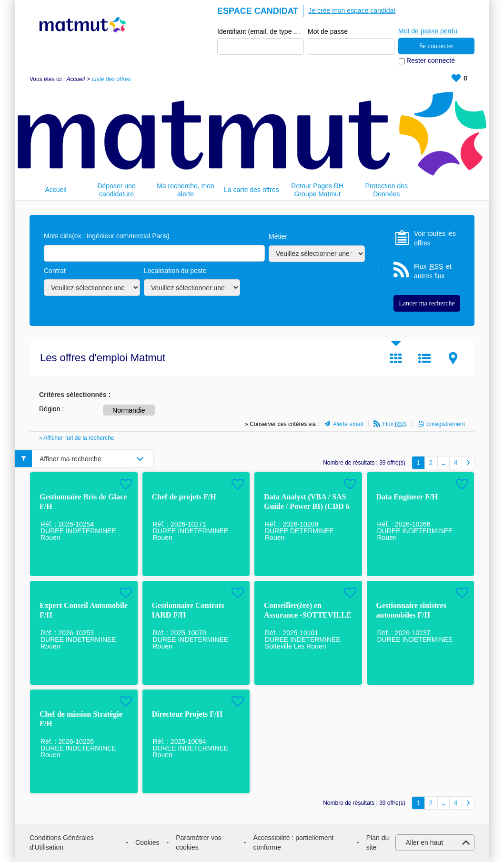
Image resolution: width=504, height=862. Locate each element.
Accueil (76, 79)
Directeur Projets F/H (187, 715)
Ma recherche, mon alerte (186, 190)
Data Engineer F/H (407, 497)
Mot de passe (328, 31)
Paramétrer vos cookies (199, 843)
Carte (453, 358)
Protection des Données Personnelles (386, 190)
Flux (395, 424)
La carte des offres (252, 190)
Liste (424, 358)
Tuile (396, 358)
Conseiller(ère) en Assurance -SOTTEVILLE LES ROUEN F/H (308, 615)
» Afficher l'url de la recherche (77, 438)
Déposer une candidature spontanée (116, 190)
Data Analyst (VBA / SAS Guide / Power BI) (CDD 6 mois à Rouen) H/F (307, 507)
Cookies (147, 842)
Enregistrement (446, 424)
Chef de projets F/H (184, 497)
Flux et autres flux (433, 271)
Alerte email (348, 424)
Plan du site (378, 843)
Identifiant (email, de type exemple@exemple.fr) (261, 31)
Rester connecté (431, 61)
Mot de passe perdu (428, 31)
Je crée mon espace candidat (352, 10)
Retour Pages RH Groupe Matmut (317, 190)
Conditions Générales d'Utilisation (62, 843)
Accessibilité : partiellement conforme (293, 843)
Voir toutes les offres (435, 238)
